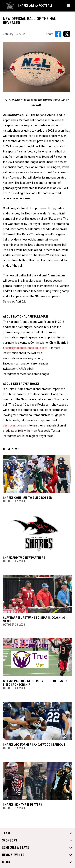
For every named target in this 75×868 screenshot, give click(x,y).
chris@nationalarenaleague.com (27, 348)
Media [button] (6, 862)
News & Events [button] (13, 855)
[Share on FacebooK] (58, 34)
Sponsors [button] (9, 841)
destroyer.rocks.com (16, 425)
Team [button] (6, 833)
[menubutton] (69, 6)
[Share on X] (67, 34)
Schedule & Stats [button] (15, 848)
